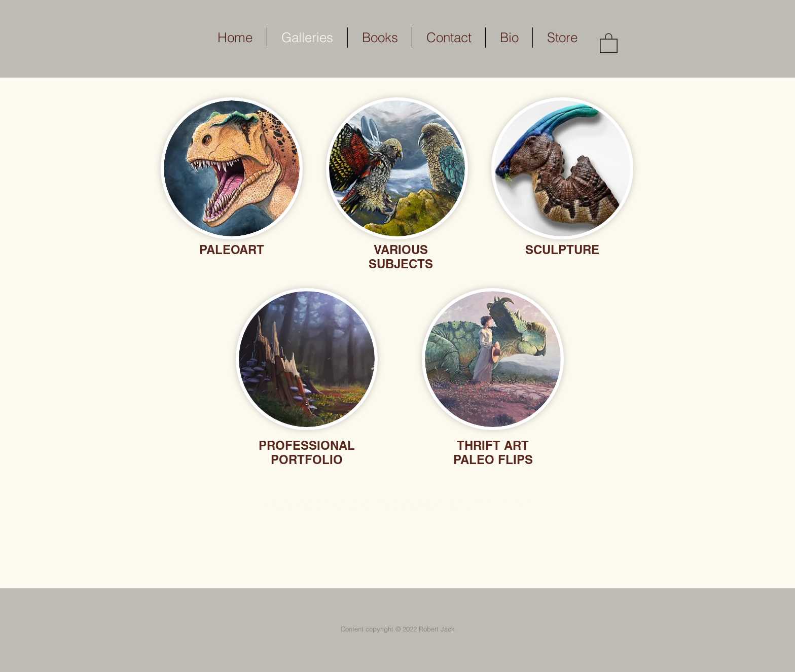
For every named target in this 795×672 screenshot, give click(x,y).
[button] (609, 43)
